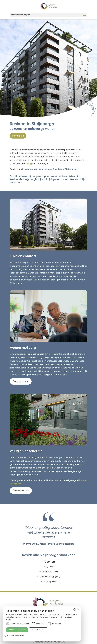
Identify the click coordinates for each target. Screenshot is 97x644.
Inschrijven (18, 136)
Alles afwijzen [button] (38, 630)
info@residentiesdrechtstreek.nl (50, 642)
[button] (15, 636)
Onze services (21, 491)
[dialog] (42, 624)
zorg (29, 163)
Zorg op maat (21, 381)
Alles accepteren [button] (17, 630)
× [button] (78, 609)
